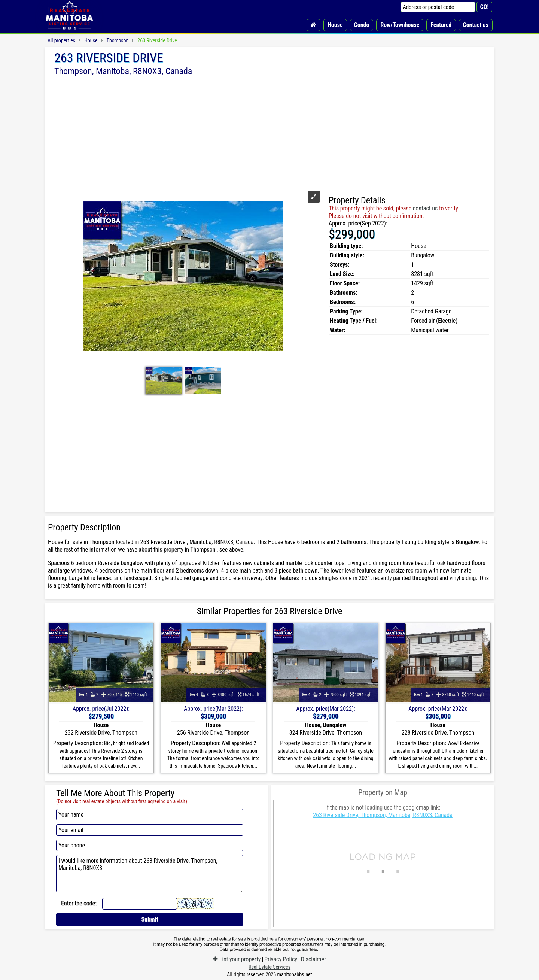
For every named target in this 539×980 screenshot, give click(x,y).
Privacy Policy (281, 959)
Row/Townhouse (400, 25)
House (335, 25)
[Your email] (150, 830)
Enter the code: (79, 903)
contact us (425, 208)
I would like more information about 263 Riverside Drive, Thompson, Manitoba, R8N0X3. (150, 874)
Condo (362, 25)
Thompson (118, 40)
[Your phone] (150, 845)
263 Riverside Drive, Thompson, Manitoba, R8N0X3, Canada (383, 815)
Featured (441, 25)
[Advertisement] (269, 132)
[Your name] (150, 815)
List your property (237, 959)
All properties (61, 40)
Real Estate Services (269, 967)
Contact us (476, 25)
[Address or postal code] (438, 7)
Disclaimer (313, 959)
